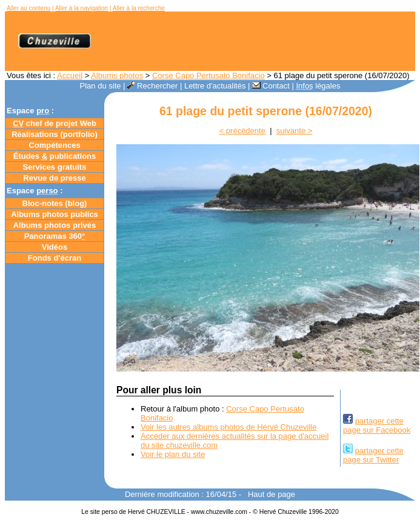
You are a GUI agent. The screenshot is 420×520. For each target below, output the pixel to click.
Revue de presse (54, 178)
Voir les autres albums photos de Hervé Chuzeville (228, 427)
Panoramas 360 (55, 236)
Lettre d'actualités (215, 86)
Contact (271, 86)
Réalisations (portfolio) (55, 134)
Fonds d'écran (55, 258)
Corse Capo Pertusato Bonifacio (208, 75)
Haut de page (272, 494)
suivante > (295, 131)
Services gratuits (55, 167)
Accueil (70, 75)
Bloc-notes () (55, 203)
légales (318, 86)
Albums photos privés (55, 225)
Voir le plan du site (173, 454)
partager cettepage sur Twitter (373, 455)
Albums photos (117, 75)
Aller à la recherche (139, 8)
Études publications (55, 156)
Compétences (54, 145)
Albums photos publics (55, 214)
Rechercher (152, 86)
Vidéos (55, 247)
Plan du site (101, 86)
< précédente (242, 131)
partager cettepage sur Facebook (377, 425)
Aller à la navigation (82, 8)
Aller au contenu (28, 8)
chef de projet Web (55, 123)
